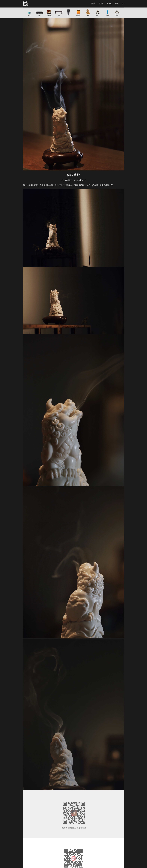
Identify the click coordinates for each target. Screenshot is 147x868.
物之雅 (101, 4)
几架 (69, 15)
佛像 (88, 15)
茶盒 (29, 15)
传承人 (118, 4)
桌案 (59, 15)
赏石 (117, 15)
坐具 (39, 15)
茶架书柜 (78, 15)
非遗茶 (93, 4)
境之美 (109, 4)
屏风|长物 (49, 15)
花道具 (108, 15)
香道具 (98, 15)
